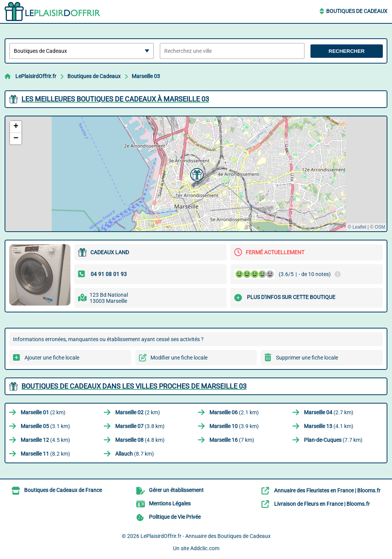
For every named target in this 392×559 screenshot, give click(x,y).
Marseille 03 (146, 76)
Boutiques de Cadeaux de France (63, 490)
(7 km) (232, 440)
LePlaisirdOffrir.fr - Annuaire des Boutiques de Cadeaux (206, 536)
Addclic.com (205, 548)
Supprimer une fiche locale (307, 358)
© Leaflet (357, 227)
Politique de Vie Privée (175, 517)
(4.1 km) (329, 426)
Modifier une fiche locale (179, 358)
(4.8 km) (140, 440)
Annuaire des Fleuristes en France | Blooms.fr (327, 490)
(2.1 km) (234, 412)
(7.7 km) (333, 440)
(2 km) (43, 412)
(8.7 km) (135, 454)
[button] (196, 174)
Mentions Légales (170, 503)
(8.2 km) (45, 454)
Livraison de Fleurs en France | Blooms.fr (322, 504)
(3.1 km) (45, 426)
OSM (380, 227)
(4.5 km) (45, 440)
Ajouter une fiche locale (52, 358)
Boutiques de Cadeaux (357, 11)
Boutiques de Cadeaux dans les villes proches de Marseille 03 (134, 386)
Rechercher (346, 51)
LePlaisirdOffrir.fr (36, 76)
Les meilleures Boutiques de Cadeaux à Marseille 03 (115, 99)
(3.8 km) (140, 426)
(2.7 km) (329, 412)
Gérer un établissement (176, 490)
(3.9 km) (234, 426)
